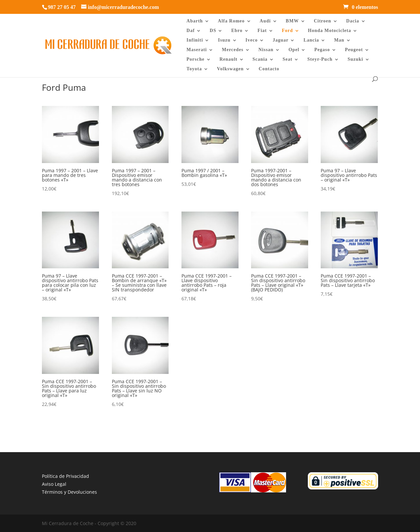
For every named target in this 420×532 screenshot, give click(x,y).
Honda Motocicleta (329, 31)
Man (339, 40)
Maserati (197, 50)
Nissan (266, 50)
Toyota (194, 69)
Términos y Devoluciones (69, 492)
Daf (191, 31)
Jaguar (280, 40)
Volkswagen (230, 69)
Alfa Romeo (231, 21)
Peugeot (354, 50)
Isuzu (224, 40)
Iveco (252, 40)
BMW (292, 21)
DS (213, 31)
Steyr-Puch (320, 59)
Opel (294, 50)
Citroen (323, 21)
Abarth (195, 21)
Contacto (269, 69)
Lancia (311, 40)
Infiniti (195, 40)
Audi (265, 21)
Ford (287, 31)
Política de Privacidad (65, 476)
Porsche (195, 59)
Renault (228, 59)
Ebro (237, 31)
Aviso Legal (54, 484)
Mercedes (232, 50)
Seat (287, 59)
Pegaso (322, 50)
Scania (260, 59)
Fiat (262, 31)
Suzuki (355, 59)
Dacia (353, 21)
